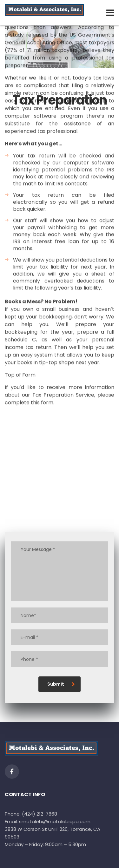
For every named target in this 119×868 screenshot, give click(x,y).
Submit (61, 684)
